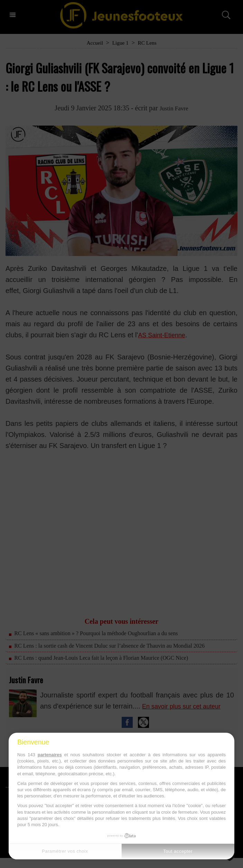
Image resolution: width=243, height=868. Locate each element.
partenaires (50, 755)
